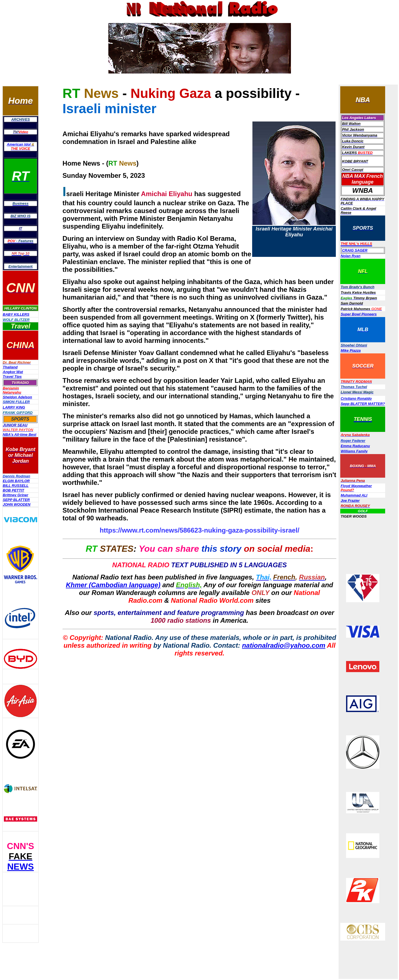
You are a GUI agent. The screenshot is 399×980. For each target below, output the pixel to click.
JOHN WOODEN (17, 504)
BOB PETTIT (13, 490)
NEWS (21, 867)
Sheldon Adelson (17, 397)
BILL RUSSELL (16, 486)
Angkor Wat (13, 372)
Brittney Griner (16, 495)
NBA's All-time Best (20, 435)
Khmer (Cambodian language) (113, 585)
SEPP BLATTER (16, 500)
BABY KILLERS (16, 314)
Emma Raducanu (355, 446)
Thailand (10, 367)
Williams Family (354, 451)
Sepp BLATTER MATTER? (363, 404)
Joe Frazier (350, 501)
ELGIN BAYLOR (16, 481)
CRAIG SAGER (355, 250)
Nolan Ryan (351, 256)
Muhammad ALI (354, 495)
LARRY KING (14, 407)
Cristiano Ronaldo (356, 398)
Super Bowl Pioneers (359, 314)
